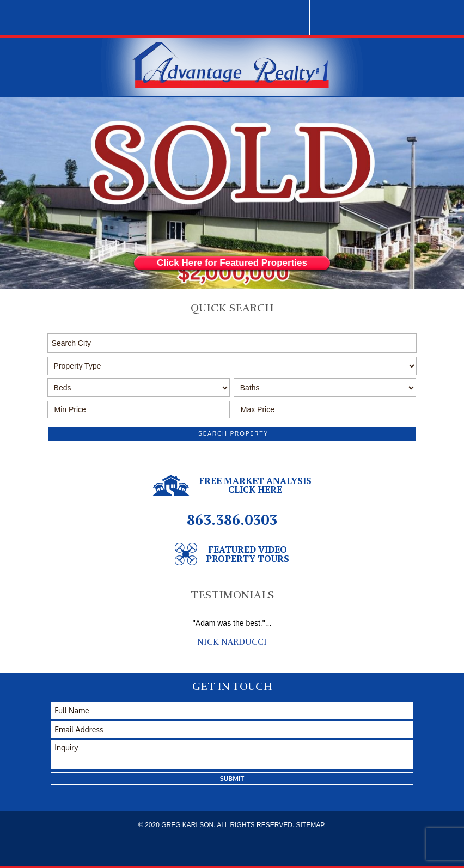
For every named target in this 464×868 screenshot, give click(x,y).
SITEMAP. (311, 825)
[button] (232, 343)
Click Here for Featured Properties (232, 263)
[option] (232, 633)
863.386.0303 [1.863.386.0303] (232, 519)
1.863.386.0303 (232, 18)
